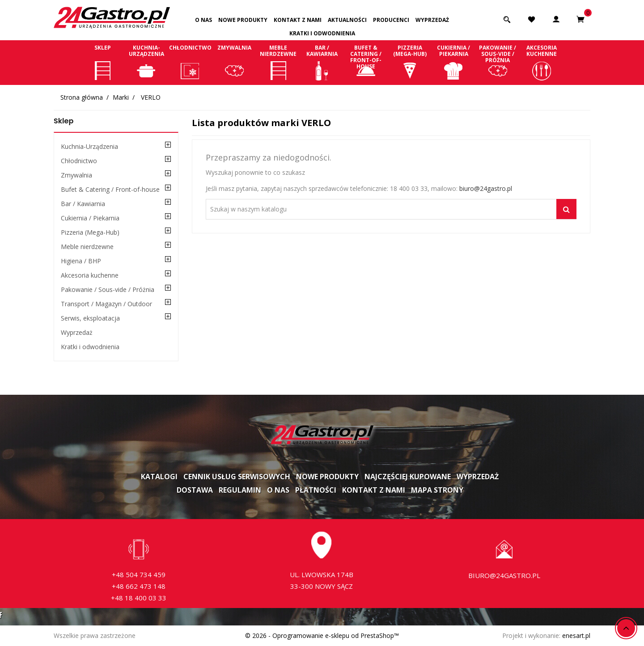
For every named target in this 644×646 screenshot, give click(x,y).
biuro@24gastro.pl (486, 188)
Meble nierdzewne (278, 62)
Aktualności (347, 20)
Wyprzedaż (432, 20)
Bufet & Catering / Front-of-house (366, 62)
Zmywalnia (234, 62)
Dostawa (195, 490)
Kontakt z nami (298, 20)
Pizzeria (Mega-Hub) (410, 62)
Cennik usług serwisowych (237, 477)
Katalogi (159, 477)
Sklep (102, 62)
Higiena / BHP (81, 261)
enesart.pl (576, 635)
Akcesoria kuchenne (542, 62)
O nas (203, 20)
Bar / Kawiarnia (322, 62)
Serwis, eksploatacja (90, 318)
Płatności (316, 490)
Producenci (391, 20)
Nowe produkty (243, 20)
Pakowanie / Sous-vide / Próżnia (498, 62)
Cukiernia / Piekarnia (453, 62)
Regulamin (240, 490)
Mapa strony (437, 490)
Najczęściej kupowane (408, 477)
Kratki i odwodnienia (322, 33)
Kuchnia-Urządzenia (146, 62)
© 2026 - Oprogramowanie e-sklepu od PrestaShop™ (322, 635)
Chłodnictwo (190, 62)
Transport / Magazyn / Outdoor (106, 304)
